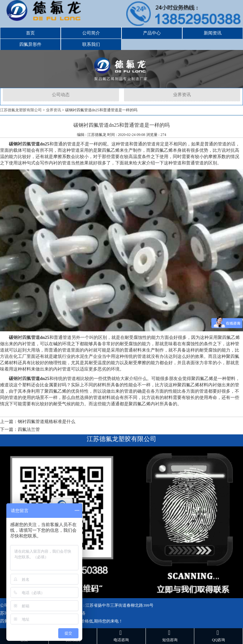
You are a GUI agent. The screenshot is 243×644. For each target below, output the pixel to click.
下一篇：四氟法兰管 (20, 429)
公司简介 (91, 33)
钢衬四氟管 (24, 379)
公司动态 (61, 95)
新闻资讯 (213, 33)
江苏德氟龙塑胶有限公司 (21, 110)
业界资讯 (182, 95)
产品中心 (152, 33)
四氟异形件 (30, 44)
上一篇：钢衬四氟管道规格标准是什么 (38, 422)
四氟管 (29, 144)
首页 (30, 33)
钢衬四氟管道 (27, 337)
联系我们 (91, 44)
